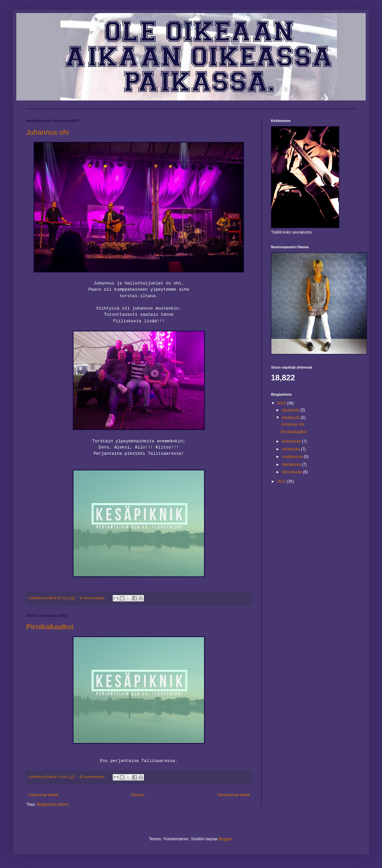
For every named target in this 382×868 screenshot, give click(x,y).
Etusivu (138, 795)
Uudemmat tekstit (43, 795)
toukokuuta (292, 441)
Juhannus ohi (48, 132)
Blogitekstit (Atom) (52, 804)
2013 (282, 403)
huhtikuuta (291, 449)
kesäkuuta (291, 418)
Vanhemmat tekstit (234, 795)
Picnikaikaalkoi (50, 627)
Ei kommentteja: (93, 598)
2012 (282, 481)
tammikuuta (292, 472)
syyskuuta (291, 410)
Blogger (225, 839)
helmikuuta (292, 464)
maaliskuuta (293, 457)
